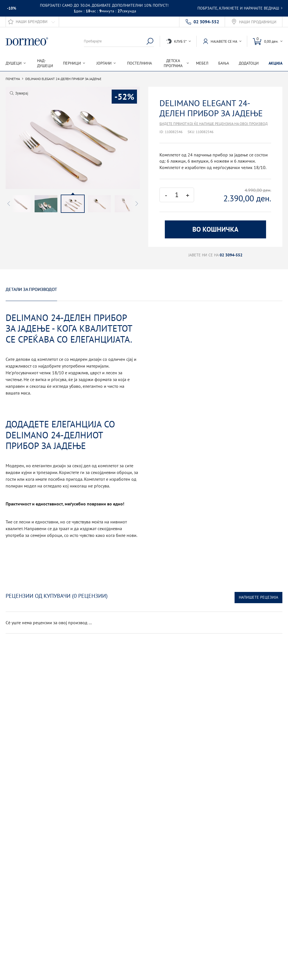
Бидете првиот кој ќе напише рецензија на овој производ (214, 124)
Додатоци (249, 63)
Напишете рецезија (258, 597)
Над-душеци (45, 63)
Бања (224, 63)
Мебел (202, 63)
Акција (275, 63)
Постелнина (139, 63)
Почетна (13, 79)
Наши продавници (258, 22)
